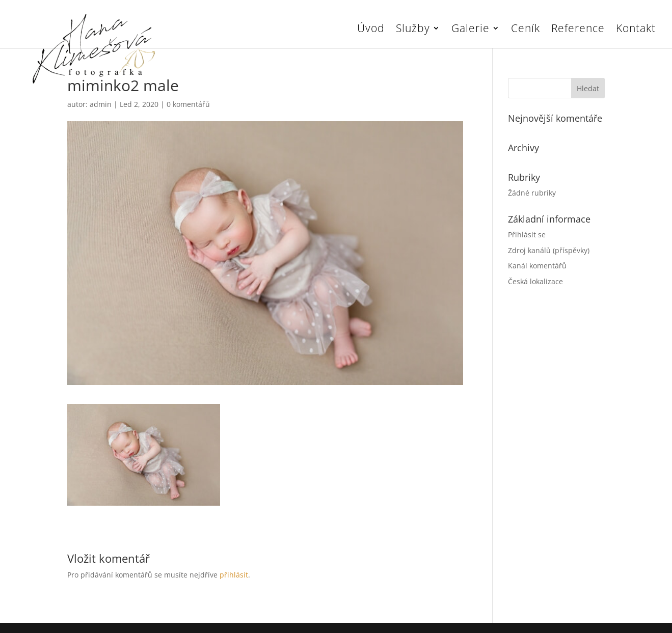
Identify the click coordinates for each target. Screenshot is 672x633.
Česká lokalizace (535, 281)
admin (101, 104)
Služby (413, 30)
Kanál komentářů (537, 266)
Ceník (526, 30)
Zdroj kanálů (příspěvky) (549, 250)
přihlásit (234, 575)
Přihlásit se (527, 235)
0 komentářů (188, 104)
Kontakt (636, 30)
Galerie (471, 30)
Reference (578, 30)
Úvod (371, 30)
